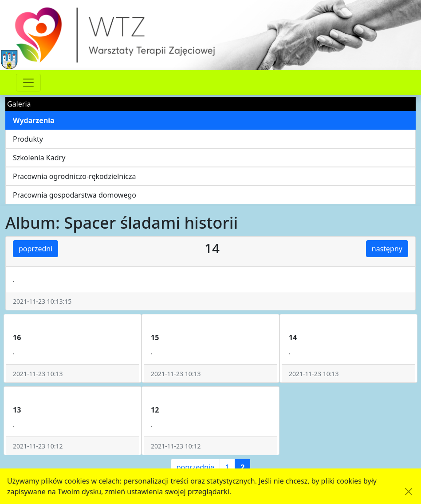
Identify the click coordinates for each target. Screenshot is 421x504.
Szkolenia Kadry (39, 158)
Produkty (28, 139)
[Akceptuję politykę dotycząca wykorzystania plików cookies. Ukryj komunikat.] (409, 492)
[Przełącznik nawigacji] (28, 83)
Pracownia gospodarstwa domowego (75, 195)
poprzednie (195, 467)
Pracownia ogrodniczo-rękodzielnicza (74, 176)
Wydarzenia (34, 120)
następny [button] (387, 249)
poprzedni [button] (35, 249)
